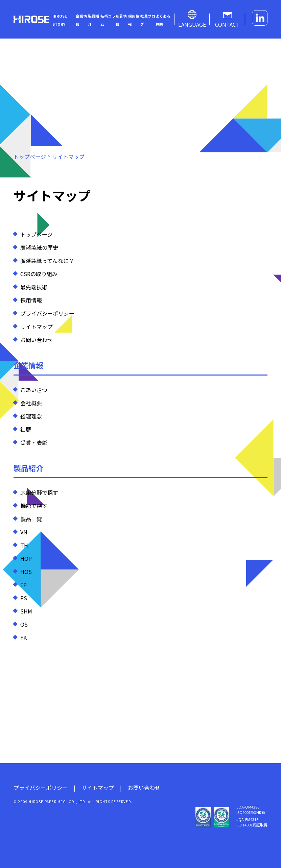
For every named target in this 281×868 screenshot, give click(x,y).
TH (24, 545)
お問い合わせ (37, 340)
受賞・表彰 (34, 442)
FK (24, 637)
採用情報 (31, 300)
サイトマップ (37, 327)
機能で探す (34, 506)
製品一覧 (31, 519)
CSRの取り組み (39, 274)
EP (24, 585)
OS (24, 624)
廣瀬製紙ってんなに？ (47, 261)
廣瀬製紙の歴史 (39, 247)
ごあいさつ (34, 390)
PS (24, 598)
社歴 (26, 429)
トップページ (37, 234)
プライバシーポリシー (47, 313)
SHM (26, 611)
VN (24, 532)
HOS (26, 572)
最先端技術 (34, 287)
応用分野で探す (39, 492)
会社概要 (31, 403)
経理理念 (31, 416)
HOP (26, 558)
